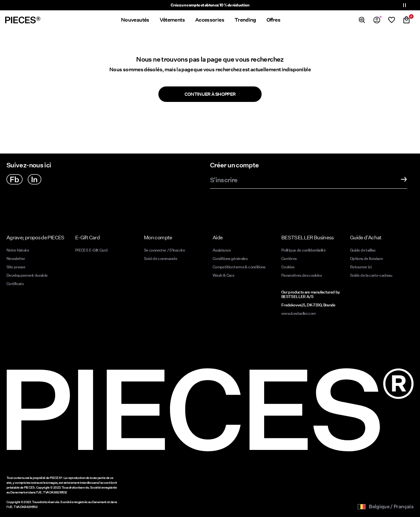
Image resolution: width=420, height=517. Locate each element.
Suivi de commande (160, 258)
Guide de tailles (363, 250)
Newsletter (16, 258)
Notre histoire (18, 250)
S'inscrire (224, 180)
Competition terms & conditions (239, 267)
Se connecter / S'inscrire (164, 250)
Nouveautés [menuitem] (135, 20)
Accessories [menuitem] (210, 20)
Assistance (222, 250)
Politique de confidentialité (303, 250)
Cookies (288, 267)
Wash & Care (223, 275)
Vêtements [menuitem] (172, 20)
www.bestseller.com (298, 313)
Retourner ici (361, 267)
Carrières (289, 258)
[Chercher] (362, 20)
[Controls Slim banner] (405, 5)
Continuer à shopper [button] (210, 94)
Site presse (16, 267)
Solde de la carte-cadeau (371, 275)
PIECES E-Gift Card (91, 250)
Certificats (15, 284)
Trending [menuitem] (245, 20)
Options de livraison (366, 258)
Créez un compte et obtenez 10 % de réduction (210, 5)
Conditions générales (230, 258)
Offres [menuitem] (273, 20)
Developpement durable (27, 275)
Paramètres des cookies (301, 275)
